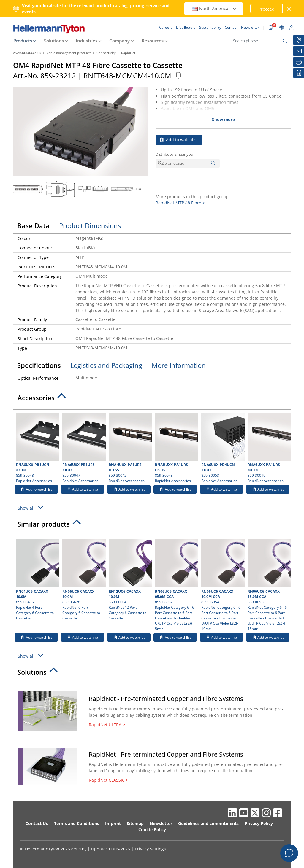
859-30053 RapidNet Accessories (222, 448)
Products (23, 41)
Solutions (54, 41)
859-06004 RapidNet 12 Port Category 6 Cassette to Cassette (130, 580)
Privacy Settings (150, 849)
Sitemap (135, 823)
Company (119, 41)
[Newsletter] (299, 51)
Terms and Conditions (77, 823)
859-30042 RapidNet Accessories (130, 448)
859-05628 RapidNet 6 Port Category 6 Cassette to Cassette (83, 580)
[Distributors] (299, 40)
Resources (153, 41)
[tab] (152, 399)
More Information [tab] (179, 365)
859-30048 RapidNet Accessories (37, 448)
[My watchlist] (299, 73)
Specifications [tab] (39, 365)
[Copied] (178, 75)
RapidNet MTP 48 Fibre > (180, 203)
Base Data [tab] (33, 225)
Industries (87, 41)
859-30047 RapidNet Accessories (83, 448)
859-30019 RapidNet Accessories (269, 448)
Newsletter (161, 823)
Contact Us (37, 823)
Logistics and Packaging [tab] (106, 365)
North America (214, 8)
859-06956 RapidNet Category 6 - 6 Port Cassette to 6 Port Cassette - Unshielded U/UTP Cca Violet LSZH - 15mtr (269, 585)
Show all (31, 507)
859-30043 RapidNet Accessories (176, 448)
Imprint (113, 823)
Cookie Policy (152, 830)
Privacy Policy (259, 823)
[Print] (299, 62)
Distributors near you (174, 154)
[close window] (289, 9)
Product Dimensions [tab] (90, 225)
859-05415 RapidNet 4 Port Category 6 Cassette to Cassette (37, 580)
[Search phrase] (260, 41)
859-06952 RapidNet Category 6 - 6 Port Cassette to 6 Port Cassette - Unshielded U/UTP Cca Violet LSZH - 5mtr (176, 585)
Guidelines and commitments (208, 823)
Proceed (267, 9)
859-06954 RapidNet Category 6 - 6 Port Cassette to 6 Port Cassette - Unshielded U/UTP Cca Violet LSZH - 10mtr (222, 585)
